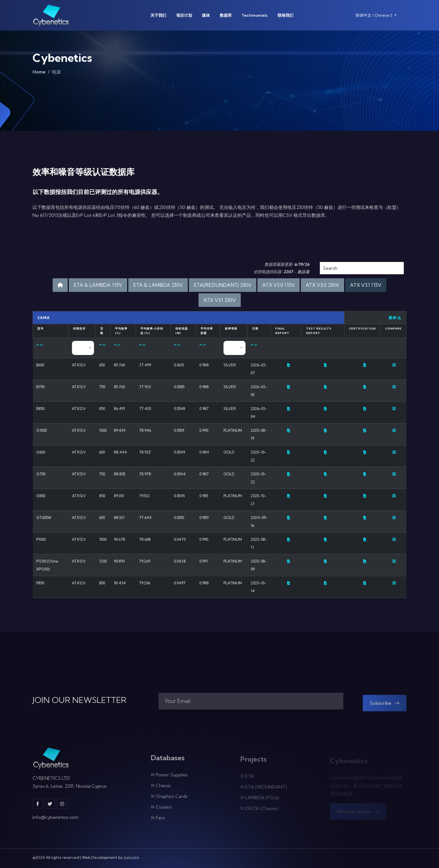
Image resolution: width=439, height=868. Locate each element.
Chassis (161, 789)
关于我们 (158, 15)
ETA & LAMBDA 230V (158, 285)
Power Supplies (169, 779)
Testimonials (255, 15)
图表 (395, 318)
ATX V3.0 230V (322, 285)
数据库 (226, 15)
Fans (158, 822)
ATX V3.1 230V (220, 300)
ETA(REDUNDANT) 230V (223, 285)
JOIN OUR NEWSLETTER (79, 700)
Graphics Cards (169, 800)
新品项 (303, 272)
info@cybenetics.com (56, 820)
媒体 (206, 15)
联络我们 (285, 15)
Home (39, 74)
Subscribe (385, 707)
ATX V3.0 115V (279, 285)
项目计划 (184, 15)
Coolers (161, 811)
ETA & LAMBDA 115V (98, 285)
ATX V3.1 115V (366, 285)
